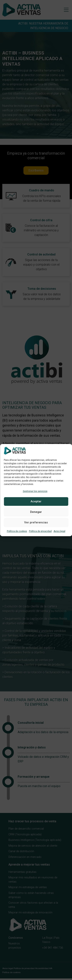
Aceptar (36, 501)
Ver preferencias (36, 522)
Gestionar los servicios (35, 491)
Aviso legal (59, 531)
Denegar (36, 512)
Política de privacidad (40, 531)
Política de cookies (17, 531)
